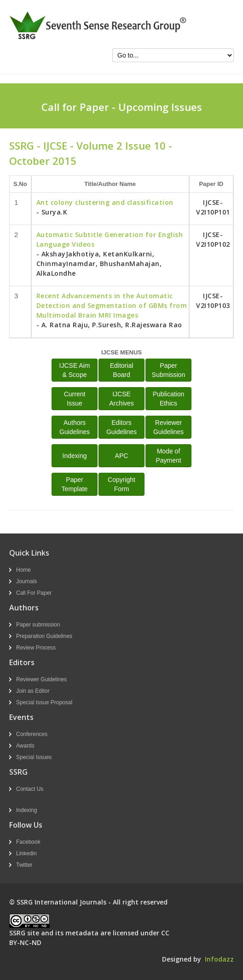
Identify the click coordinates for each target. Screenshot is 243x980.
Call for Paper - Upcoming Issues (122, 107)
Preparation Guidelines (44, 636)
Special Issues (34, 757)
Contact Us (30, 789)
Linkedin (26, 853)
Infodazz (219, 959)
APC (122, 456)
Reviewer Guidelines (41, 679)
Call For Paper (34, 593)
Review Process (36, 648)
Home (23, 570)
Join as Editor (33, 691)
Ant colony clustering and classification (105, 202)
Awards (25, 746)
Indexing (75, 456)
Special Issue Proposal (44, 702)
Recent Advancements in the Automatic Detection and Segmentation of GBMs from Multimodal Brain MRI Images (112, 305)
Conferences (32, 734)
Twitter (24, 865)
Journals (26, 581)
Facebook (28, 842)
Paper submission (38, 625)
